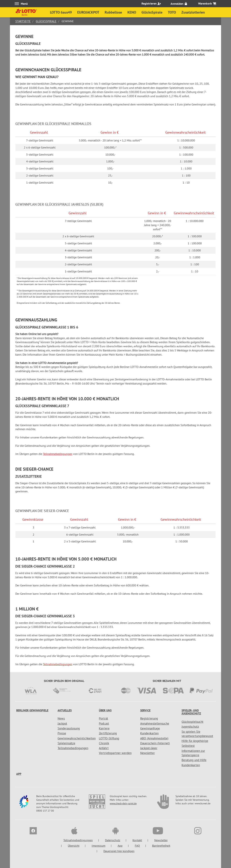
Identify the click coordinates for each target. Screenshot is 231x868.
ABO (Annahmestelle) (154, 738)
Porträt (103, 718)
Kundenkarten (149, 733)
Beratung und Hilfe (194, 760)
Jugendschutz (190, 727)
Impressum (99, 846)
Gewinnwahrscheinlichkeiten (77, 738)
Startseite (23, 21)
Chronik (104, 743)
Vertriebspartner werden (115, 753)
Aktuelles (65, 710)
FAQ (137, 846)
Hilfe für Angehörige (195, 741)
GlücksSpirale (46, 21)
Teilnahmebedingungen (58, 454)
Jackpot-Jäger (149, 748)
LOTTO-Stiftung (109, 738)
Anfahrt (104, 748)
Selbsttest (188, 746)
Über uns (105, 710)
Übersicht (74, 846)
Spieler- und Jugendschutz (191, 712)
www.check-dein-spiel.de (123, 803)
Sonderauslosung (69, 728)
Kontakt (137, 840)
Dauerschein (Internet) (155, 743)
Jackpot (62, 723)
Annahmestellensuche (155, 723)
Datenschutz (113, 840)
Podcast (104, 723)
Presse (62, 733)
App (19, 774)
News (61, 718)
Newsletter (148, 753)
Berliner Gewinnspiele (32, 710)
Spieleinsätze (66, 743)
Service (145, 710)
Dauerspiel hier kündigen (119, 851)
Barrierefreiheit (161, 846)
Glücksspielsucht (192, 722)
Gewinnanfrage (150, 728)
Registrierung (149, 718)
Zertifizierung (108, 733)
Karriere (104, 728)
